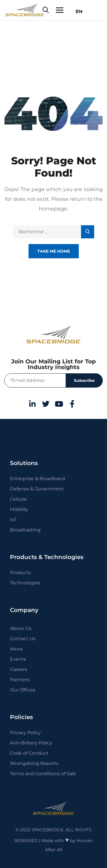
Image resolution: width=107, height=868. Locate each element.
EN (77, 12)
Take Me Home (54, 251)
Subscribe (84, 380)
